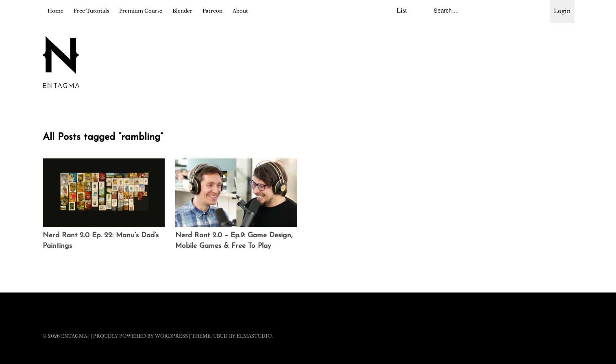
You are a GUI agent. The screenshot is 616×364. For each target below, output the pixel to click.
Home (56, 11)
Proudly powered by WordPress (140, 336)
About (240, 11)
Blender (182, 11)
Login (562, 11)
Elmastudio (254, 336)
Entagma (74, 336)
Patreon (212, 11)
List (402, 11)
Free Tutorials (91, 11)
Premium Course (141, 11)
